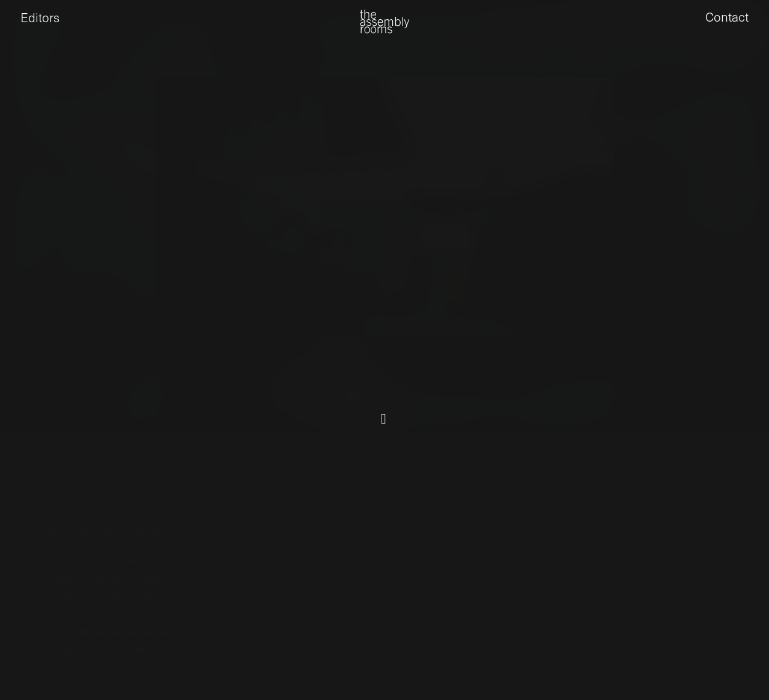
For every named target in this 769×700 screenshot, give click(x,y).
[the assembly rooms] (384, 30)
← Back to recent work (689, 454)
